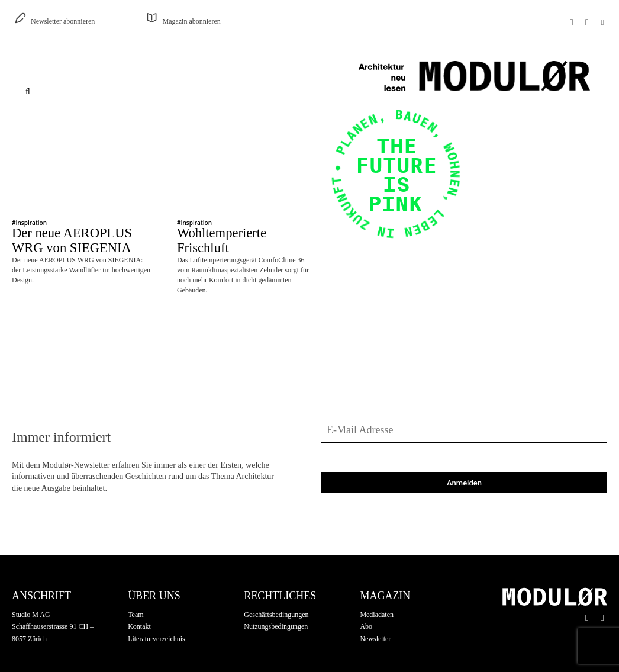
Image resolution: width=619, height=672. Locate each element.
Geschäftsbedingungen (276, 599)
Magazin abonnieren (191, 21)
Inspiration (31, 223)
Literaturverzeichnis (157, 623)
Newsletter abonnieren (63, 21)
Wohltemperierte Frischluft (222, 232)
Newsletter (375, 623)
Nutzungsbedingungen (276, 611)
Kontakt (139, 611)
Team (136, 599)
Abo (366, 611)
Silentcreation (163, 663)
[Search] (31, 92)
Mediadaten (377, 599)
